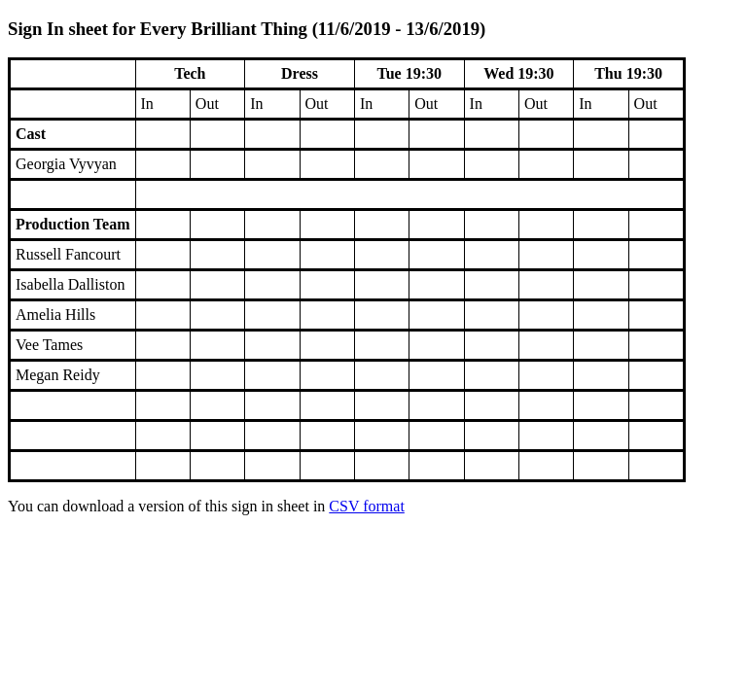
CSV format (366, 506)
